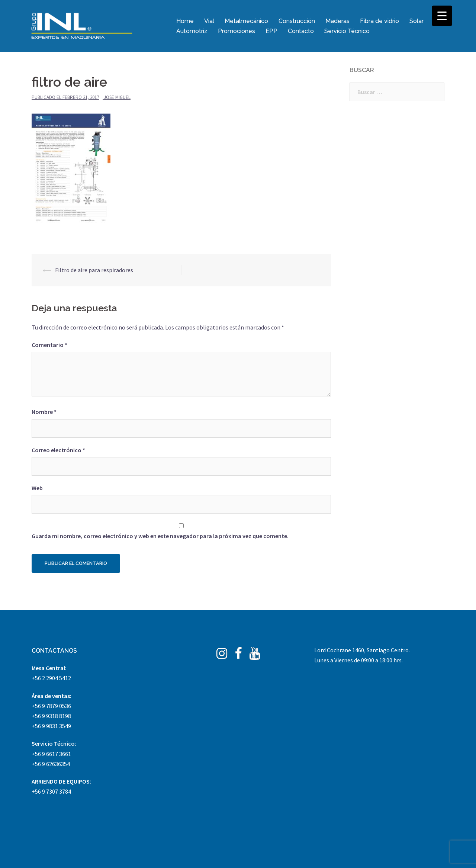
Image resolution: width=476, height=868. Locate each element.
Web (37, 488)
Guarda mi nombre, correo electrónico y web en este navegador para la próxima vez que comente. (160, 536)
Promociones (237, 31)
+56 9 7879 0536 (51, 706)
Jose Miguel (117, 97)
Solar (416, 21)
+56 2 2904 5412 (51, 678)
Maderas (337, 21)
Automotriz (192, 31)
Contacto (301, 31)
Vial (209, 21)
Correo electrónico (58, 450)
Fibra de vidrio (379, 21)
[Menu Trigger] (442, 16)
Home (185, 21)
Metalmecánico (246, 21)
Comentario (49, 345)
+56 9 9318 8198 (51, 716)
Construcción (297, 21)
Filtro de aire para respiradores (94, 270)
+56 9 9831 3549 (51, 726)
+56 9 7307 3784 (51, 791)
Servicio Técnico (347, 31)
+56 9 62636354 (51, 764)
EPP (271, 31)
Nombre (44, 412)
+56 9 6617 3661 (51, 754)
